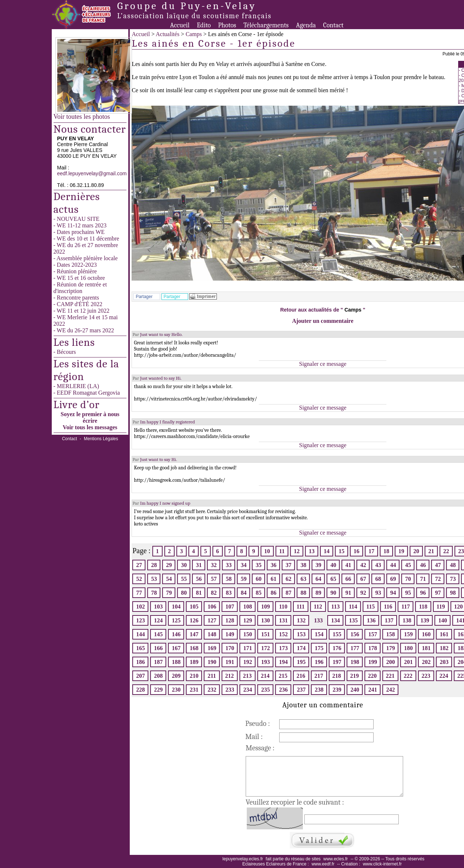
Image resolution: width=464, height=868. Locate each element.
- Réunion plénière (75, 271)
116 (388, 607)
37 (288, 565)
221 (390, 676)
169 (212, 648)
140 (442, 620)
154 (319, 634)
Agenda (306, 25)
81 (199, 593)
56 (199, 579)
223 (426, 676)
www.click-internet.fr (382, 864)
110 (283, 607)
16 (356, 551)
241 (373, 690)
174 (301, 648)
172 (265, 648)
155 (337, 634)
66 (348, 579)
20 (416, 551)
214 (265, 676)
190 (212, 662)
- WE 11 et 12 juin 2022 (82, 311)
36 (273, 565)
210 (194, 676)
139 (425, 620)
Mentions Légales (101, 439)
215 (283, 676)
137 (389, 620)
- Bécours (65, 352)
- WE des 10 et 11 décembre (86, 238)
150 (247, 634)
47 (438, 565)
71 (423, 579)
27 (139, 565)
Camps (194, 34)
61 (273, 579)
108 (247, 607)
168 (194, 648)
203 (444, 662)
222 (408, 676)
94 (393, 593)
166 (158, 648)
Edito (204, 25)
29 (169, 565)
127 (212, 620)
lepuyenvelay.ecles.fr (243, 859)
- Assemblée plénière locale (86, 258)
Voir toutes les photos (82, 117)
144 (140, 634)
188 (176, 662)
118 (423, 607)
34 (243, 565)
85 (258, 593)
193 (265, 662)
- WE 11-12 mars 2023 (80, 225)
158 (390, 634)
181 (426, 648)
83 (229, 593)
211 (212, 676)
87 (288, 593)
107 (230, 607)
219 (355, 676)
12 (297, 551)
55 (184, 579)
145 (158, 634)
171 (247, 648)
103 (158, 607)
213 (247, 676)
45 (408, 565)
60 (258, 579)
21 (431, 551)
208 (158, 676)
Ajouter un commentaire (323, 321)
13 (312, 551)
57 (214, 579)
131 (283, 620)
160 (426, 634)
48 (453, 565)
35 (258, 565)
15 (342, 551)
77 (139, 593)
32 (214, 565)
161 (444, 634)
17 (371, 551)
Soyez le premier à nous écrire (90, 417)
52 (139, 579)
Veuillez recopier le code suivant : (295, 802)
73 (453, 579)
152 (283, 634)
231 (194, 690)
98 (453, 593)
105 (194, 607)
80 (184, 593)
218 (337, 676)
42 (363, 565)
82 (214, 593)
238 (319, 690)
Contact (334, 25)
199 (373, 662)
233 (230, 690)
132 (301, 620)
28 (154, 565)
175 (319, 648)
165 (140, 648)
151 (265, 634)
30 (184, 565)
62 (288, 579)
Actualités (167, 34)
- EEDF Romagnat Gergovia (87, 393)
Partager (144, 297)
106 (212, 607)
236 (283, 690)
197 (337, 662)
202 (426, 662)
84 (243, 593)
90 (333, 593)
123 (140, 620)
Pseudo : (258, 724)
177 (355, 648)
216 (301, 676)
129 (247, 620)
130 (265, 620)
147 (194, 634)
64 (318, 579)
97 (438, 593)
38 (303, 565)
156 (355, 634)
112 (318, 607)
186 (140, 662)
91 (348, 593)
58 (229, 579)
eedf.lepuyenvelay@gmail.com (92, 173)
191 (230, 662)
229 (158, 690)
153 (301, 634)
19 (401, 551)
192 (247, 662)
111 (301, 607)
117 (405, 607)
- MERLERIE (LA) (76, 386)
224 (444, 676)
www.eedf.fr (323, 864)
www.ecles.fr (336, 859)
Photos (227, 25)
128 (230, 620)
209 (176, 676)
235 (265, 690)
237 (301, 690)
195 (301, 662)
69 (393, 579)
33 (229, 565)
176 (337, 648)
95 (408, 593)
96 (423, 593)
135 (353, 620)
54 (169, 579)
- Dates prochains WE (79, 232)
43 (378, 565)
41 (348, 565)
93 (378, 593)
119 (441, 607)
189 (194, 662)
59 (243, 579)
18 (386, 551)
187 (158, 662)
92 (363, 593)
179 (390, 648)
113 (336, 607)
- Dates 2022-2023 (75, 265)
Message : (260, 748)
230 (176, 690)
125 (176, 620)
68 (378, 579)
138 (407, 620)
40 (333, 565)
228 (140, 690)
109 (265, 607)
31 (199, 565)
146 (176, 634)
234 (247, 690)
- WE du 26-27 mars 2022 (84, 330)
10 (267, 551)
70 (408, 579)
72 (438, 579)
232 (212, 690)
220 (373, 676)
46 (423, 565)
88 (303, 593)
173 (283, 648)
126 (194, 620)
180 (408, 648)
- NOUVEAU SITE (77, 219)
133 (318, 620)
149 (230, 634)
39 (318, 565)
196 (319, 662)
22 (446, 551)
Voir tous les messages (90, 427)
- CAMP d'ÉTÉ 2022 (78, 304)
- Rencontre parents (76, 298)
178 (373, 648)
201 (408, 662)
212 (230, 676)
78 (154, 593)
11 (282, 551)
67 (363, 579)
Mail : (254, 737)
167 (176, 648)
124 (158, 620)
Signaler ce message (323, 364)
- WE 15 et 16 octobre (79, 278)
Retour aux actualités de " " (323, 310)
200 (390, 662)
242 (390, 690)
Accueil (180, 25)
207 (140, 676)
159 (408, 634)
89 (318, 593)
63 (303, 579)
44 (393, 565)
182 (444, 648)
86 (273, 593)
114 (353, 607)
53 (154, 579)
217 (319, 676)
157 (373, 634)
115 (371, 607)
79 (169, 593)
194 (283, 662)
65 (333, 579)
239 (337, 690)
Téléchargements (266, 25)
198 (355, 662)
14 (327, 551)
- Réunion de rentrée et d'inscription (80, 288)
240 (355, 690)
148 (212, 634)
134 (335, 620)
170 (230, 648)
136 (371, 620)
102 (140, 607)
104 (176, 607)
